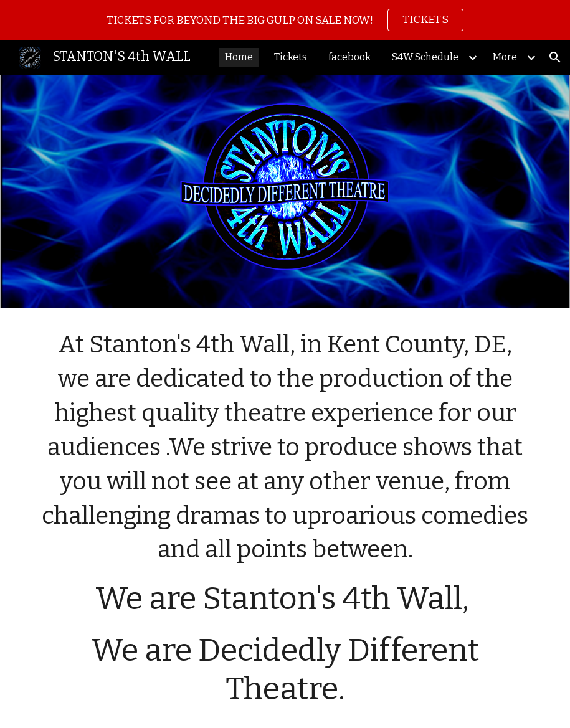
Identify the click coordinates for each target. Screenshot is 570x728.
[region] (285, 20)
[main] (285, 518)
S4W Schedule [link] (425, 57)
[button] (555, 57)
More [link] (505, 57)
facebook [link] (349, 57)
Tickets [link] (291, 57)
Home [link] (239, 57)
